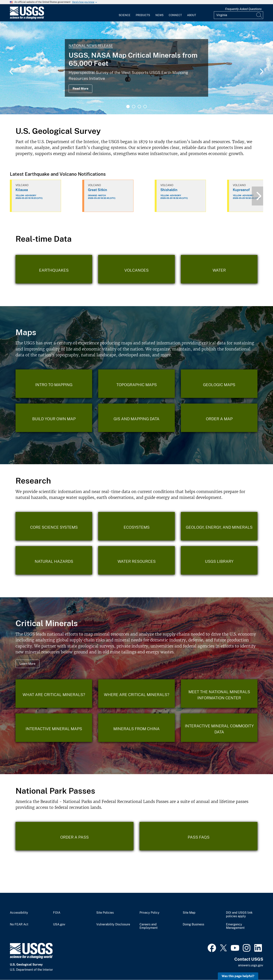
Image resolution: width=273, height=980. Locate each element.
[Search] (259, 15)
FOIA (57, 913)
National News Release (91, 46)
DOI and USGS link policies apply (239, 915)
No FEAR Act (19, 924)
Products (143, 15)
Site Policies (105, 913)
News (159, 15)
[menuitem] (125, 13)
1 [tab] (128, 107)
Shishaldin (169, 190)
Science (125, 15)
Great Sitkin (98, 190)
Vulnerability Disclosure (113, 924)
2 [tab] (134, 107)
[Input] (238, 15)
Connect (175, 15)
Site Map (189, 913)
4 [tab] (145, 107)
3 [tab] (139, 107)
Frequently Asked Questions (243, 9)
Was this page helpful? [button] (238, 976)
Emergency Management (235, 926)
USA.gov (59, 924)
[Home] (27, 18)
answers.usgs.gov (251, 965)
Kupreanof (241, 190)
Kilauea (22, 190)
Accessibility (19, 913)
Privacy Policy (149, 913)
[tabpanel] (136, 68)
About (192, 15)
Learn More (27, 664)
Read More (80, 89)
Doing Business (193, 924)
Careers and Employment (149, 926)
